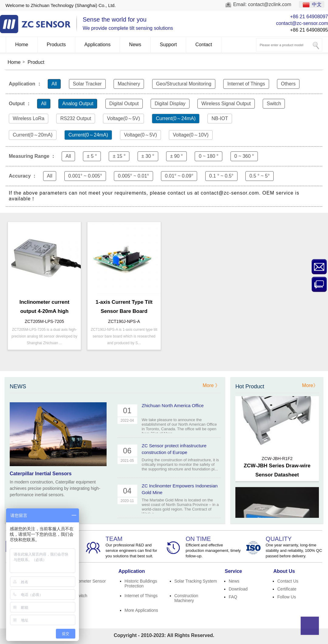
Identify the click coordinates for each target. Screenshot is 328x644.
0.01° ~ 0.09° (179, 176)
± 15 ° (119, 156)
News (135, 45)
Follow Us (287, 597)
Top (310, 626)
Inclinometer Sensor (87, 581)
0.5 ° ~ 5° (260, 176)
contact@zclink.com (270, 4)
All (54, 84)
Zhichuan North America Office (173, 405)
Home (22, 45)
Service (233, 571)
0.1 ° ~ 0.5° (221, 176)
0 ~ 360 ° (244, 156)
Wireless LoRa (29, 118)
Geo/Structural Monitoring (184, 84)
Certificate (287, 589)
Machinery (129, 84)
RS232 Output (75, 118)
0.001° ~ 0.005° (85, 176)
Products (56, 45)
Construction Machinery (186, 598)
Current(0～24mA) (176, 118)
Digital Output (124, 104)
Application (132, 571)
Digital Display (170, 104)
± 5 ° (92, 156)
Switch (274, 104)
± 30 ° (148, 156)
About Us (284, 571)
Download (238, 589)
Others (288, 84)
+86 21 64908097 (309, 17)
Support (168, 45)
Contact (204, 45)
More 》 (211, 385)
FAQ (233, 597)
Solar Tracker (87, 84)
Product (36, 62)
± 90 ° (176, 156)
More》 (310, 385)
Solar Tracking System (196, 581)
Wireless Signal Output (226, 104)
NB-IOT (220, 118)
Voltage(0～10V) (191, 135)
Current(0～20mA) (33, 135)
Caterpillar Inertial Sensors (41, 474)
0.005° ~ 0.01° (133, 176)
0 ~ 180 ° (208, 156)
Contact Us (288, 581)
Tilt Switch (78, 596)
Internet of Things (246, 84)
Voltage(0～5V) (123, 118)
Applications (97, 45)
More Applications (141, 610)
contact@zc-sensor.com (302, 23)
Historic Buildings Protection (141, 583)
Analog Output (78, 104)
